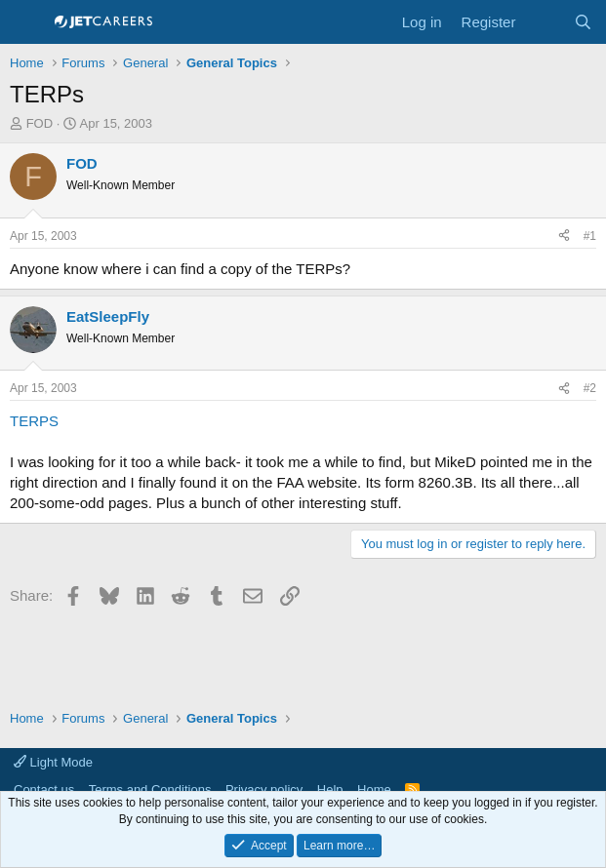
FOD (40, 123)
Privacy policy (264, 789)
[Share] (564, 237)
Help (330, 789)
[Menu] (27, 22)
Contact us (44, 789)
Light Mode (53, 762)
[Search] (583, 22)
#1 (590, 236)
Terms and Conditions (150, 789)
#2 (590, 388)
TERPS (34, 421)
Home (374, 789)
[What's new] (544, 22)
